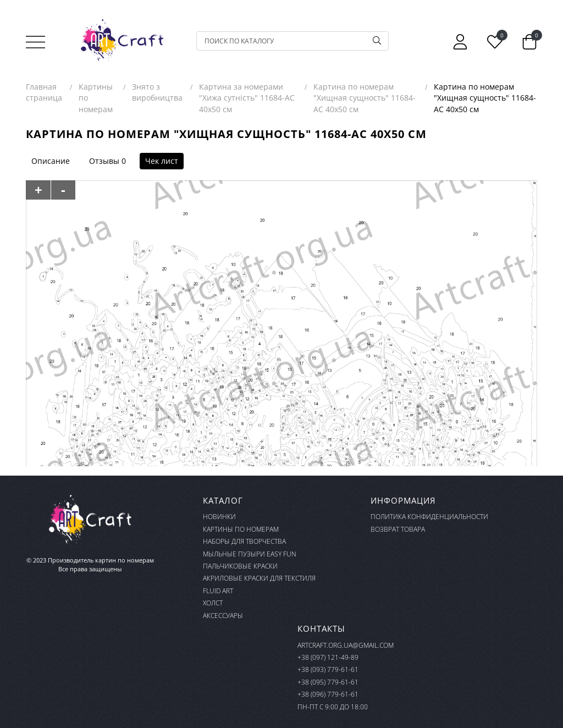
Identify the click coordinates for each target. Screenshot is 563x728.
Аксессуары (223, 616)
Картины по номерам (241, 529)
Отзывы (104, 161)
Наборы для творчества (244, 541)
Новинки (219, 517)
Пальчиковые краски (240, 566)
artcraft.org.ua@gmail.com (346, 645)
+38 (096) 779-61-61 (328, 694)
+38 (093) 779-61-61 (328, 669)
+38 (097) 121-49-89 (328, 657)
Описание (51, 161)
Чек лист (162, 161)
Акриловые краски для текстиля (259, 578)
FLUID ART (218, 591)
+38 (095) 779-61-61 (328, 682)
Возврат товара (398, 529)
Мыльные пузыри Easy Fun (250, 554)
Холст (213, 603)
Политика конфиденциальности (429, 517)
